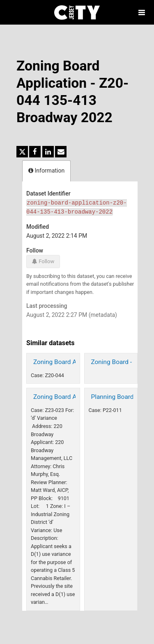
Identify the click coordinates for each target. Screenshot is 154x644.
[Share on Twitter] (22, 152)
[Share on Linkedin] (48, 152)
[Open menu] (142, 12)
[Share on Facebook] (35, 152)
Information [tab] (46, 171)
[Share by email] (61, 152)
